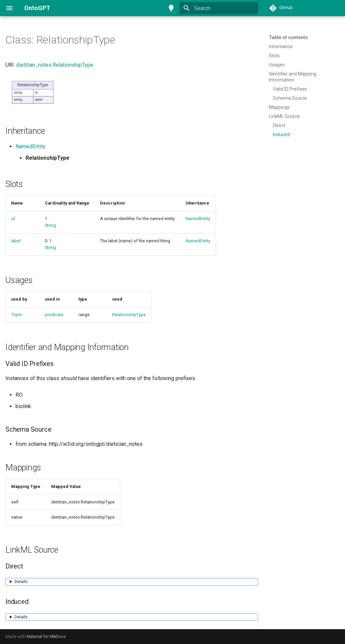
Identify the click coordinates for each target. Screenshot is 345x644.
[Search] (219, 8)
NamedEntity (30, 146)
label (16, 241)
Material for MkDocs (46, 636)
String (50, 225)
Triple (17, 315)
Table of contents (288, 37)
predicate (54, 315)
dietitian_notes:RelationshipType (55, 65)
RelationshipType (129, 315)
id (13, 219)
